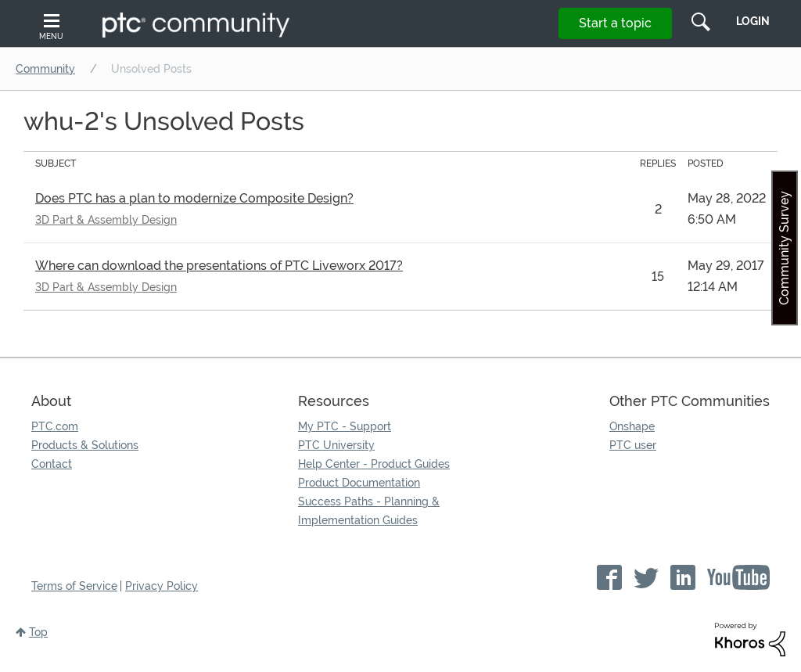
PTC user (633, 445)
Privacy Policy (162, 586)
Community (45, 69)
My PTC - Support (345, 426)
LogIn (753, 21)
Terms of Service (74, 586)
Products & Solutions (85, 445)
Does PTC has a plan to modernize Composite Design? (194, 198)
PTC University (336, 445)
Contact (52, 464)
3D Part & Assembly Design (106, 220)
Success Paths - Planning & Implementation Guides (369, 511)
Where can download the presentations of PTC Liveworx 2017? (219, 266)
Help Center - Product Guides (374, 464)
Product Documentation (359, 483)
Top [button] (38, 632)
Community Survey (784, 248)
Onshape (632, 426)
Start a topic (615, 23)
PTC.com (55, 426)
